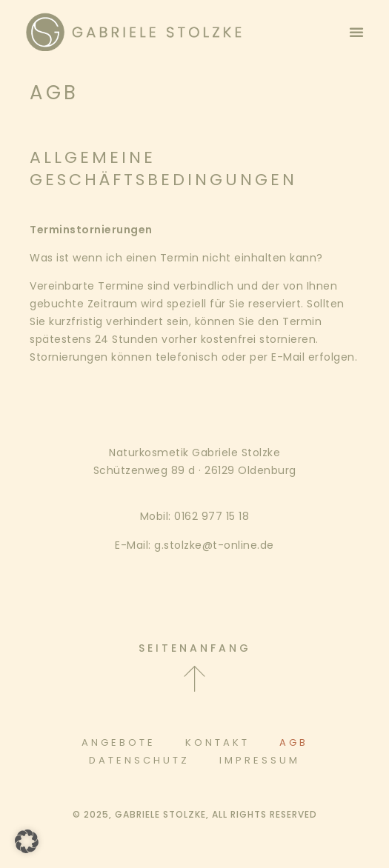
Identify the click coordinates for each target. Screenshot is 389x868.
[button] (356, 32)
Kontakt (217, 742)
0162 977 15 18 (212, 516)
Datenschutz (139, 760)
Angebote (119, 742)
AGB (294, 742)
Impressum (260, 760)
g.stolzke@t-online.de (214, 545)
